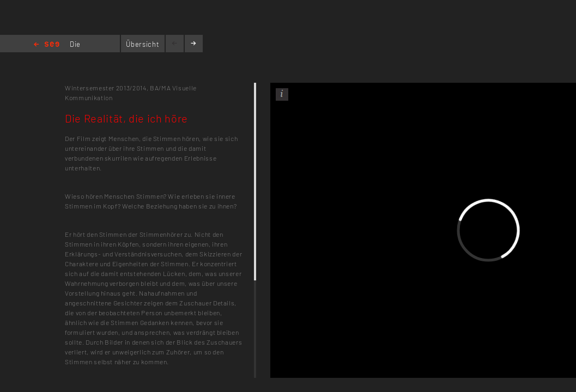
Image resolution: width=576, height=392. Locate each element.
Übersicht (143, 44)
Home (47, 45)
